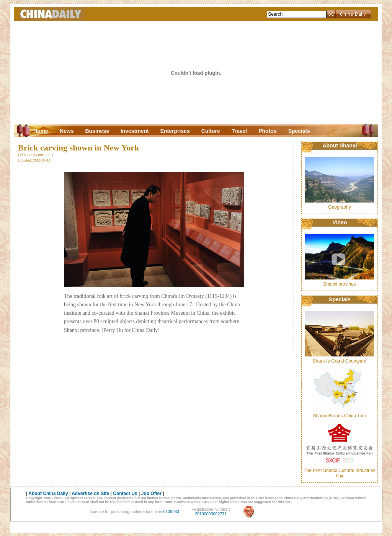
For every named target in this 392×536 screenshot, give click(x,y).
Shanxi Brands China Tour (339, 416)
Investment (135, 131)
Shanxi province (339, 284)
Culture (211, 131)
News (67, 131)
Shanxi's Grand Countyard (340, 361)
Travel (239, 131)
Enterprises (175, 131)
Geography (339, 207)
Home (41, 131)
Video (340, 222)
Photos (267, 131)
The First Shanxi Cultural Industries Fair (339, 473)
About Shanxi (340, 145)
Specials (299, 131)
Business (97, 131)
